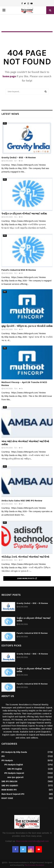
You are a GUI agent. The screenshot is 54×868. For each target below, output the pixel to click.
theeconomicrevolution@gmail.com (32, 841)
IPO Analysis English (14, 765)
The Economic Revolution (34, 865)
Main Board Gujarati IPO (13, 794)
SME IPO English (15, 769)
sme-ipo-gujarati (15, 777)
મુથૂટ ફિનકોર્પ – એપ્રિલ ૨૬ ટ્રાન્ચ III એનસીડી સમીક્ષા (27, 326)
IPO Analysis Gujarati (14, 773)
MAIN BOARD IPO (9, 790)
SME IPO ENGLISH (9, 781)
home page (9, 76)
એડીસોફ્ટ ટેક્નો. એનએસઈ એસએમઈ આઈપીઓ (25, 557)
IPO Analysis (7, 761)
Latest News (10, 114)
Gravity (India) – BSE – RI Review (19, 157)
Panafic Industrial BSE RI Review (19, 270)
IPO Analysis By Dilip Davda (14, 752)
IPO (5, 123)
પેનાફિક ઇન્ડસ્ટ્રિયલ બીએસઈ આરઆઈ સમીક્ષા (24, 214)
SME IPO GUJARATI (10, 786)
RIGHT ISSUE (7, 798)
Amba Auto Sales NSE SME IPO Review (22, 501)
